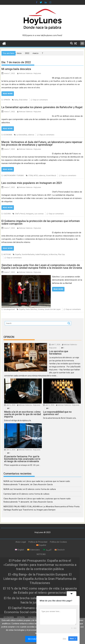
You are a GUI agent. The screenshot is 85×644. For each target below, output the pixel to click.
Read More (8, 94)
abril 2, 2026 (11, 450)
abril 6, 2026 (11, 405)
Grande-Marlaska (28, 254)
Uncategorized (9, 309)
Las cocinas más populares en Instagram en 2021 (32, 183)
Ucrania (41, 309)
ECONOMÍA (9, 617)
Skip (64, 639)
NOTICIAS (7, 254)
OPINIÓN (7, 100)
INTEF (36, 176)
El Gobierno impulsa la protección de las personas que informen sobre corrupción (41, 222)
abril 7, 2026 (56, 345)
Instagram (30, 214)
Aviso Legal (21, 542)
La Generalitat (22, 135)
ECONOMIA (8, 135)
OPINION (9, 337)
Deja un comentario (40, 100)
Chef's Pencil (20, 214)
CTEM (30, 176)
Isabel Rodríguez (42, 254)
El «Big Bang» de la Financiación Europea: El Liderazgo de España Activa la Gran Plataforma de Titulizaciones (40, 579)
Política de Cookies (58, 542)
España (18, 254)
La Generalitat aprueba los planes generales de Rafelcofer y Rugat (42, 107)
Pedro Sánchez (31, 309)
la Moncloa (53, 254)
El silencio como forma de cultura (41, 489)
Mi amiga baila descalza (16, 69)
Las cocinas (39, 214)
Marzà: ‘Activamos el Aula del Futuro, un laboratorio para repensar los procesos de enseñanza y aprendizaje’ (42, 143)
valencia (31, 135)
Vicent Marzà (51, 176)
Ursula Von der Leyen (53, 309)
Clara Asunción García (13, 499)
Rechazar (34, 639)
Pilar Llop (61, 254)
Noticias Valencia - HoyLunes (30, 73)
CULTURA (7, 214)
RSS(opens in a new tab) (33, 35)
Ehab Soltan (23, 100)
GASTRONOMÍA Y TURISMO (14, 176)
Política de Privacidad (38, 542)
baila (16, 100)
